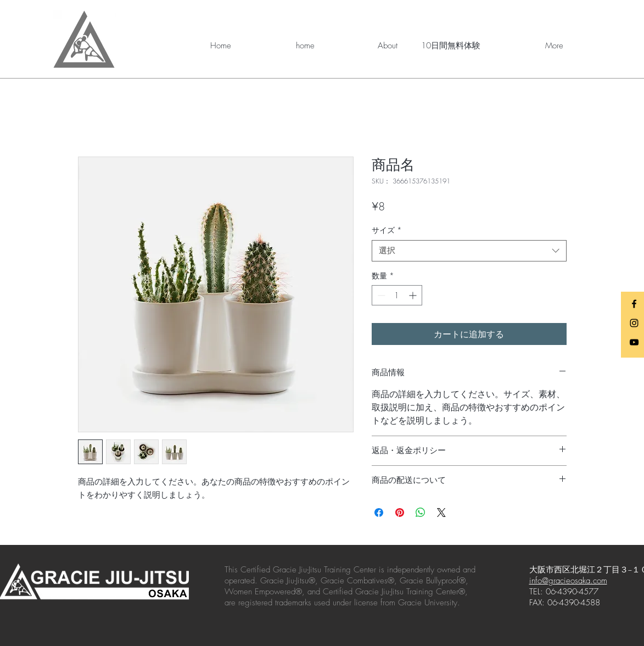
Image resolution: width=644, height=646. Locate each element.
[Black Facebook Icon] (634, 304)
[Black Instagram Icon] (634, 323)
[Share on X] (441, 513)
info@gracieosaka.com (568, 581)
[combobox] (469, 251)
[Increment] (414, 295)
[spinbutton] (397, 295)
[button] (364, 46)
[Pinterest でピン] (400, 513)
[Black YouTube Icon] (634, 342)
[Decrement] (380, 295)
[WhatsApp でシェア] (421, 513)
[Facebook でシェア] (379, 513)
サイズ (387, 230)
